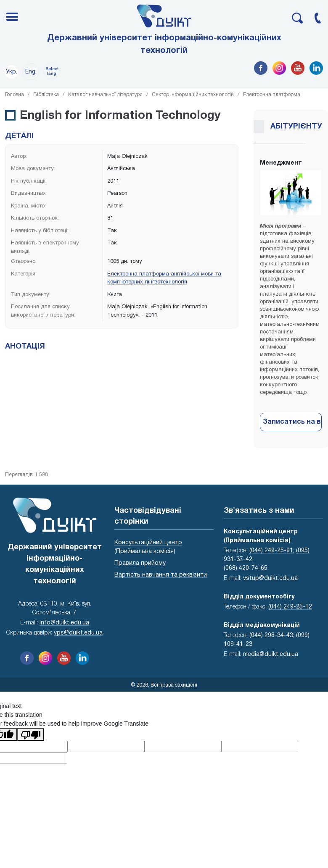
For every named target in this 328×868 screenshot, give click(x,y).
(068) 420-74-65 (246, 568)
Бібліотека (46, 95)
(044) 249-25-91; (272, 551)
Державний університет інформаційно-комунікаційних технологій (164, 45)
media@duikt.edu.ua (271, 654)
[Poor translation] (31, 734)
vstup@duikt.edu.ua (270, 578)
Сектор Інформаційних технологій (193, 95)
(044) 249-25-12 (290, 607)
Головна (15, 95)
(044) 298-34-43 (271, 636)
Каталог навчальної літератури (105, 95)
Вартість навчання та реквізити (161, 575)
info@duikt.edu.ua (64, 623)
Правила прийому (140, 563)
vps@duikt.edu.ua (78, 633)
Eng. (31, 72)
